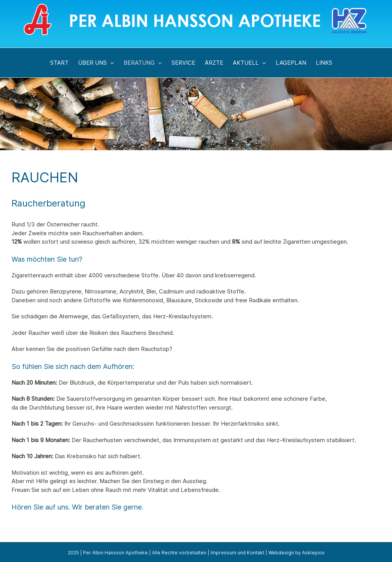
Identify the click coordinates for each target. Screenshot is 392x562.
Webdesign (281, 553)
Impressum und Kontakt (237, 553)
